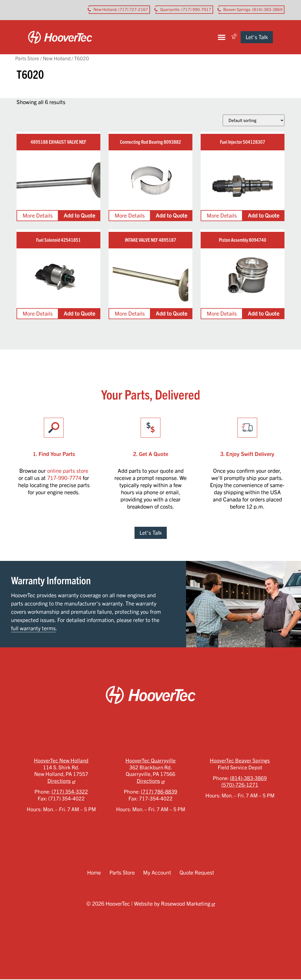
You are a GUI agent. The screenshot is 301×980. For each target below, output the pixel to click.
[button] (232, 38)
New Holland (57, 59)
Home (93, 873)
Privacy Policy (128, 933)
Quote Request (197, 873)
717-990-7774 (64, 479)
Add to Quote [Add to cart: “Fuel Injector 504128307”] (264, 216)
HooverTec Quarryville (150, 761)
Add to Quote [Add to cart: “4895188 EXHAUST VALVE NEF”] (79, 216)
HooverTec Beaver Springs (240, 761)
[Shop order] (254, 121)
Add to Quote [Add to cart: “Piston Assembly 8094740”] (264, 314)
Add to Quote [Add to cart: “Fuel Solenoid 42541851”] (79, 314)
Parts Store (27, 59)
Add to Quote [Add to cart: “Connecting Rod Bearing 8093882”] (171, 216)
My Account (157, 873)
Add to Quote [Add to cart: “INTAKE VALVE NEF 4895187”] (171, 314)
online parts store (68, 472)
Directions (59, 782)
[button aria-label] (119, 10)
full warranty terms (33, 629)
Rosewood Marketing (186, 904)
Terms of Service (169, 933)
